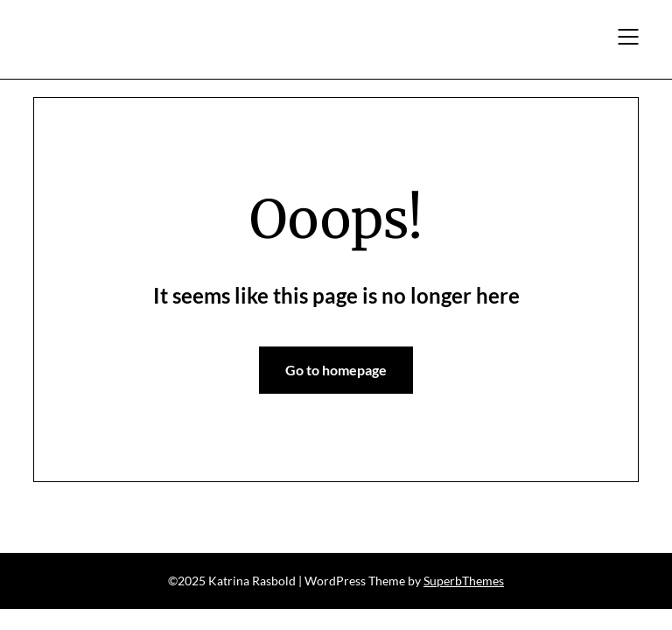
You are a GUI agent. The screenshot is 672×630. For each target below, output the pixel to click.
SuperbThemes (464, 581)
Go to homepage (336, 370)
